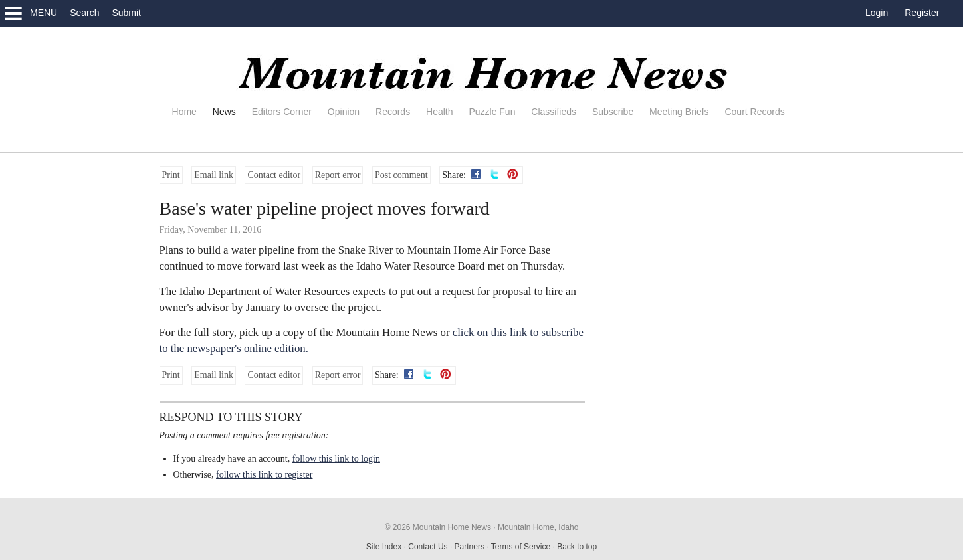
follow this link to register (264, 475)
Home (184, 112)
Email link (214, 175)
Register (922, 13)
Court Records (754, 112)
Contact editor (274, 175)
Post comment (401, 175)
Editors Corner (282, 112)
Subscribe (613, 112)
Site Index (384, 547)
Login (877, 13)
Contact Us (428, 547)
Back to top (577, 547)
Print (171, 175)
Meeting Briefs (679, 112)
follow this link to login (336, 459)
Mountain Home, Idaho (538, 527)
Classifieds (554, 112)
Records (393, 112)
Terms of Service (521, 547)
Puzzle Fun (492, 112)
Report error (338, 175)
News (224, 112)
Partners (470, 547)
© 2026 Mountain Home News (438, 527)
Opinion (344, 112)
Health (439, 112)
